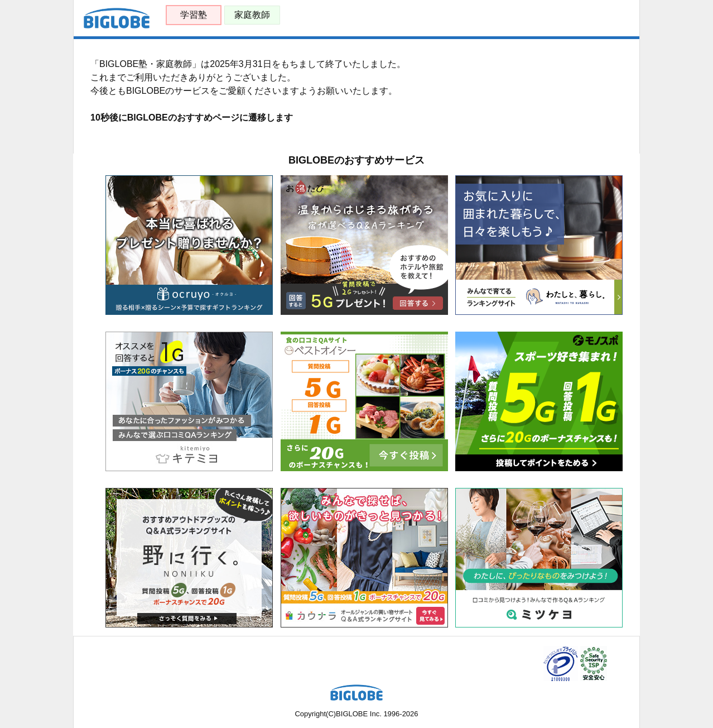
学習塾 (194, 15)
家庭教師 (252, 15)
